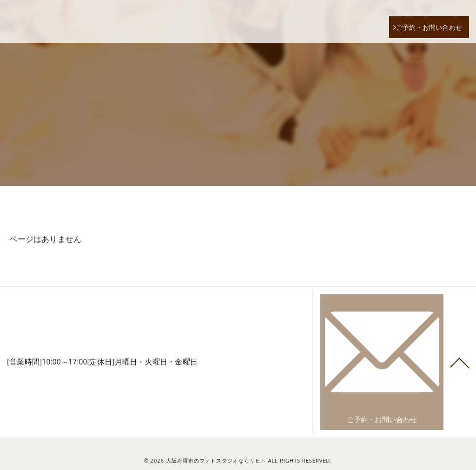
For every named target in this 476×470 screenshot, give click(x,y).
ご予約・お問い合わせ (429, 27)
